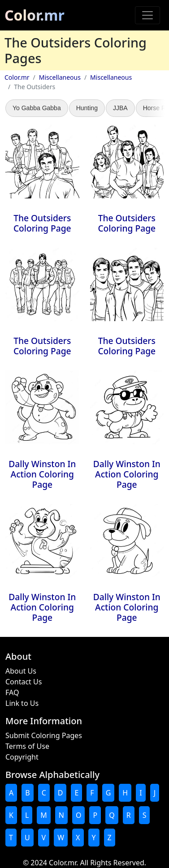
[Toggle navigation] (147, 15)
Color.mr (35, 15)
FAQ (12, 692)
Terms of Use (27, 746)
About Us (21, 671)
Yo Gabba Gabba (37, 108)
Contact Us (24, 682)
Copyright (22, 757)
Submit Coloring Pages (44, 735)
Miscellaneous (60, 77)
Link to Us (22, 703)
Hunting (87, 108)
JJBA (120, 108)
